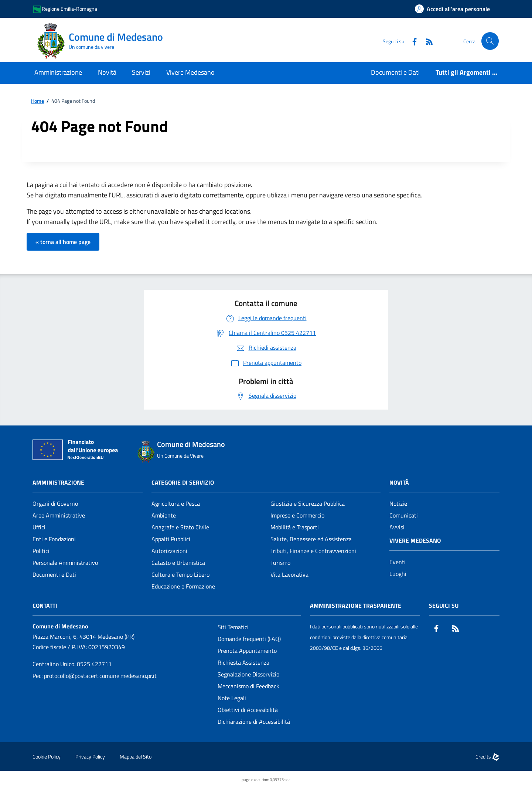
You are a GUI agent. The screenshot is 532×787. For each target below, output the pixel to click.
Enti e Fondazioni (54, 539)
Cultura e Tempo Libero (180, 574)
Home (37, 101)
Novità (399, 482)
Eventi (398, 562)
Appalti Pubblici (171, 539)
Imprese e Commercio (297, 515)
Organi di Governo (55, 503)
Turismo (280, 563)
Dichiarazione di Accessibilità (254, 722)
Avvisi (397, 527)
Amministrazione (58, 482)
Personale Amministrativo (65, 563)
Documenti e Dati (54, 574)
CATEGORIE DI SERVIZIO (183, 482)
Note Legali (232, 698)
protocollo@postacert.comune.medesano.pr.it (100, 676)
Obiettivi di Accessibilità (248, 710)
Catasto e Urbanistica (178, 563)
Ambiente (164, 515)
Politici (41, 551)
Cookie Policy (47, 757)
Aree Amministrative (59, 515)
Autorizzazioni (169, 551)
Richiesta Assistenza (243, 662)
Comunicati (404, 515)
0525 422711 (94, 664)
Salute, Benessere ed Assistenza (311, 539)
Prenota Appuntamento (247, 651)
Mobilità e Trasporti (295, 527)
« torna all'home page (63, 242)
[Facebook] (411, 41)
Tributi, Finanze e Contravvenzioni (313, 551)
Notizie (398, 503)
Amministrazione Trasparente (356, 605)
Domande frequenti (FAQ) (249, 639)
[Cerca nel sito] (490, 41)
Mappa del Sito (136, 757)
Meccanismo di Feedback (248, 686)
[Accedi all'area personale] (452, 9)
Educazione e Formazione (183, 586)
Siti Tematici (233, 627)
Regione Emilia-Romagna (65, 9)
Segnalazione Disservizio (248, 674)
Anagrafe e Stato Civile (180, 527)
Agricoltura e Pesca (176, 503)
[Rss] (426, 41)
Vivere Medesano (415, 540)
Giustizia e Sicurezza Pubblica (308, 503)
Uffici (39, 527)
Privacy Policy (90, 757)
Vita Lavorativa (289, 574)
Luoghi (398, 574)
